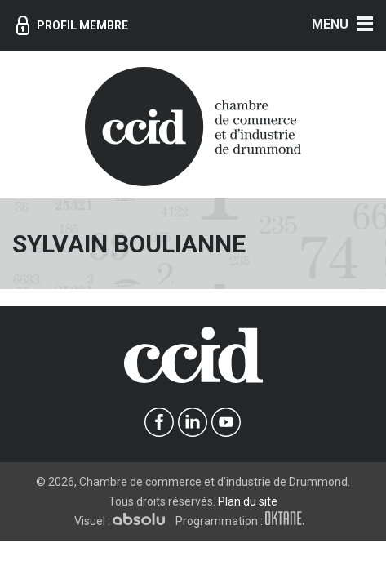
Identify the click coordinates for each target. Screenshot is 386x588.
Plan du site (248, 501)
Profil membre (72, 25)
